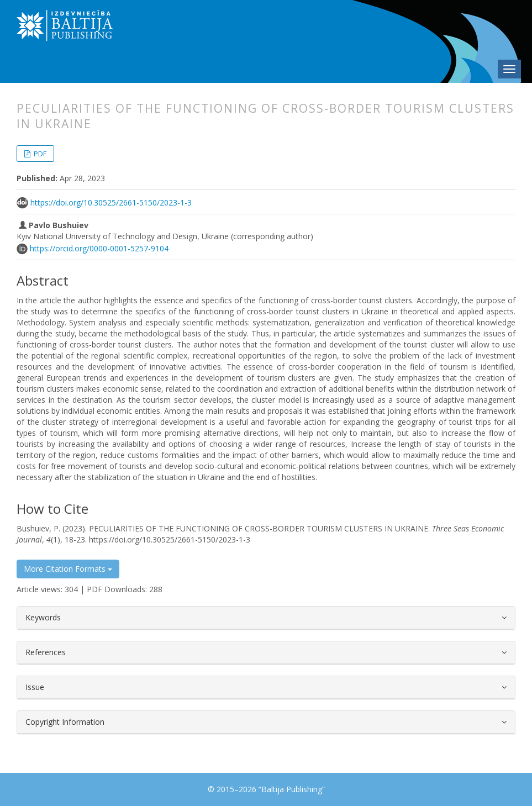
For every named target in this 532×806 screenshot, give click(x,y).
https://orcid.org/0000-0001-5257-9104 (99, 248)
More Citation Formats (68, 569)
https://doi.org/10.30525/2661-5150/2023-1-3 (111, 202)
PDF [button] (39, 154)
